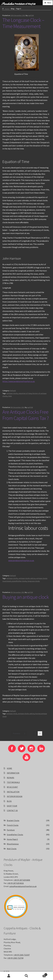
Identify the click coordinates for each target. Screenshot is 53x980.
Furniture (11, 830)
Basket (41, 974)
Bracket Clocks (13, 820)
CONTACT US (12, 810)
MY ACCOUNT (12, 787)
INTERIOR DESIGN (15, 796)
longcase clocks (34, 581)
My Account (9, 976)
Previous (17, 733)
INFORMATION (13, 773)
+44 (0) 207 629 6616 (15, 883)
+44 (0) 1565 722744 (15, 958)
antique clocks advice (27, 578)
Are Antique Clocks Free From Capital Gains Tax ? (26, 415)
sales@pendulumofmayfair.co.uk (23, 886)
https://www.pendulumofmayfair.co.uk (19, 381)
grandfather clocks (19, 581)
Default (13, 391)
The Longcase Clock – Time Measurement (23, 23)
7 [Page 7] (35, 733)
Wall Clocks (12, 849)
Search (27, 976)
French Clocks (13, 825)
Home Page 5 (12, 839)
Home (7, 9)
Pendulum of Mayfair (25, 4)
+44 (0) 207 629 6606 (22, 880)
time (10, 396)
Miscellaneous (13, 844)
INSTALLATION (13, 792)
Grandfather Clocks (15, 835)
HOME (9, 768)
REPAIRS (11, 778)
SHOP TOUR (12, 806)
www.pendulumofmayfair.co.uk (21, 560)
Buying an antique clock (26, 597)
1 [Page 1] (25, 733)
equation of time (25, 393)
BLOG (9, 801)
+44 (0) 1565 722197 (22, 955)
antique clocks (12, 393)
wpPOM (31, 15)
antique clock (12, 714)
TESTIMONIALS (13, 782)
